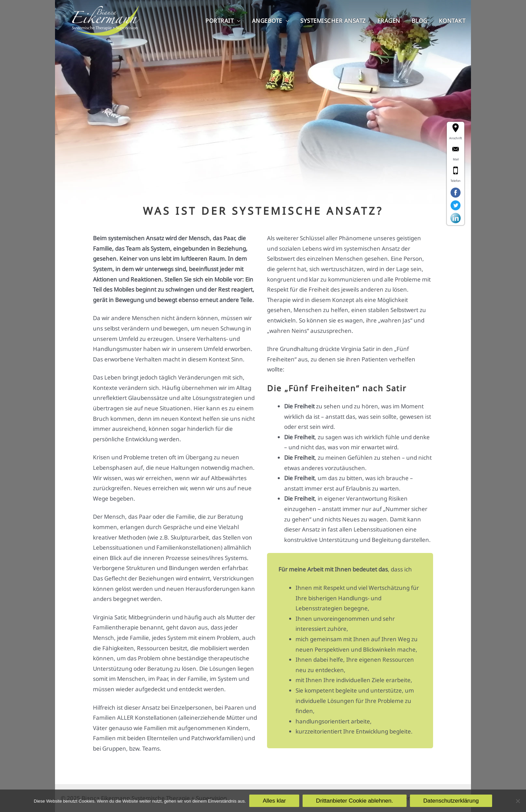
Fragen (389, 21)
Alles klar (274, 801)
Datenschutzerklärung (451, 801)
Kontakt (452, 21)
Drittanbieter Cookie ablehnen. (355, 801)
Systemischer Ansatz (333, 21)
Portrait (219, 21)
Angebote (267, 21)
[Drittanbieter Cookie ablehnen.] (518, 801)
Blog (419, 21)
